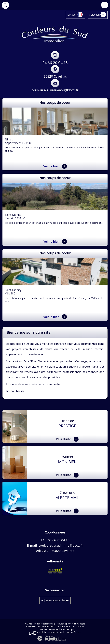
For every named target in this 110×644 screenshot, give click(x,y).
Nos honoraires (63, 627)
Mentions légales (46, 627)
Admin (81, 627)
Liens (74, 627)
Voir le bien (55, 166)
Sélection (95, 15)
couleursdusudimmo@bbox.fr (55, 90)
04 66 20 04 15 (55, 63)
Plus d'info (67, 439)
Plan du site (31, 627)
